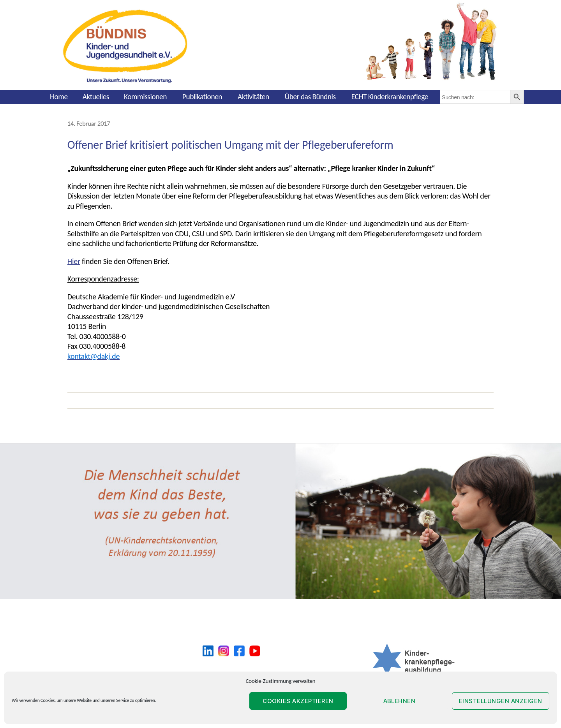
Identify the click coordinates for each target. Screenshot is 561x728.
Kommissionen (145, 97)
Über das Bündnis (310, 97)
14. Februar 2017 (89, 123)
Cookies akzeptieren (298, 701)
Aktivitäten (253, 97)
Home (59, 97)
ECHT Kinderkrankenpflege (390, 97)
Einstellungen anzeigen (501, 701)
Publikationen (202, 97)
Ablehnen (400, 701)
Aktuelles (96, 97)
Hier (74, 261)
